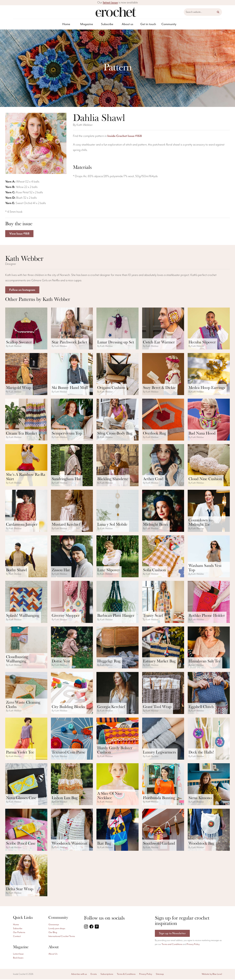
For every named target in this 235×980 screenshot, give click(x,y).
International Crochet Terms (62, 937)
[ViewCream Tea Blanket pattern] (26, 420)
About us (127, 24)
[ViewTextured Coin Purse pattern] (72, 739)
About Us (53, 955)
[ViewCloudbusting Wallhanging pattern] (26, 648)
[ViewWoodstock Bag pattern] (209, 830)
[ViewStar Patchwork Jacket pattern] (72, 329)
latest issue (110, 3)
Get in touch (148, 24)
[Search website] (203, 12)
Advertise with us (79, 975)
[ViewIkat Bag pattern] (117, 830)
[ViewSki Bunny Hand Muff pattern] (72, 375)
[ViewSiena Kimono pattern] (209, 785)
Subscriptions (107, 975)
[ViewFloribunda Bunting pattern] (163, 785)
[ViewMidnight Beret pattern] (163, 511)
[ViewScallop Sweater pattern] (26, 329)
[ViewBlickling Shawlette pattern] (117, 466)
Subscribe (107, 24)
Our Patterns (19, 933)
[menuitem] (66, 24)
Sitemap (160, 975)
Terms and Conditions (172, 945)
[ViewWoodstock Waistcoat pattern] (72, 830)
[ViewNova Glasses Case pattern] (26, 785)
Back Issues (18, 958)
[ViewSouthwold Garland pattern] (163, 830)
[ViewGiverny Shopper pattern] (72, 603)
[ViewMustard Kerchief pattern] (72, 511)
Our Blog (53, 933)
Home (66, 24)
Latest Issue (18, 955)
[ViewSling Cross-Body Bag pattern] (117, 420)
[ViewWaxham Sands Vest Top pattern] (209, 557)
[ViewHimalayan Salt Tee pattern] (209, 648)
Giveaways (54, 925)
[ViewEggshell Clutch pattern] (209, 694)
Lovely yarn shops (57, 929)
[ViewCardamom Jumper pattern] (26, 511)
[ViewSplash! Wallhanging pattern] (26, 603)
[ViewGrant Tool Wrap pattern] (163, 694)
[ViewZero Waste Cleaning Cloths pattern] (26, 694)
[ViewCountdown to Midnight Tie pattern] (209, 511)
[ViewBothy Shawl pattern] (26, 557)
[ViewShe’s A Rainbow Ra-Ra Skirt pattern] (26, 466)
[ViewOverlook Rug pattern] (163, 420)
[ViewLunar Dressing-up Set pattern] (117, 329)
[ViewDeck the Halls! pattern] (209, 739)
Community (169, 24)
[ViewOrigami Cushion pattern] (117, 375)
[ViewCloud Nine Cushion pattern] (209, 466)
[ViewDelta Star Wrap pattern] (26, 876)
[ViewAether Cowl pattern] (163, 466)
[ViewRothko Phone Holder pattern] (209, 603)
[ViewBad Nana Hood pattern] (209, 420)
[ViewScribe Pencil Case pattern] (26, 830)
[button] (218, 12)
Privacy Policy (193, 945)
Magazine (87, 24)
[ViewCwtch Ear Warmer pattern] (163, 329)
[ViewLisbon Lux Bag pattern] (72, 785)
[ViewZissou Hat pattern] (72, 557)
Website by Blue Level (212, 975)
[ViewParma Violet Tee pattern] (26, 739)
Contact (17, 937)
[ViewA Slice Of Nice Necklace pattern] (117, 785)
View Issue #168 (20, 234)
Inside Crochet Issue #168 (125, 136)
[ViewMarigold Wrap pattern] (26, 375)
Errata (94, 975)
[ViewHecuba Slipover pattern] (209, 329)
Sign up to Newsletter (172, 934)
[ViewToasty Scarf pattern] (163, 603)
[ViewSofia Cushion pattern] (163, 557)
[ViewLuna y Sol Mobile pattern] (117, 511)
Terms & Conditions (126, 975)
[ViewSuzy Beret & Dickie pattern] (163, 375)
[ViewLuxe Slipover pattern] (117, 557)
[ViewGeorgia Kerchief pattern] (117, 694)
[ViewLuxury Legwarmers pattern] (163, 739)
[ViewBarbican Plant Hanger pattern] (117, 603)
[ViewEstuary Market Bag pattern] (163, 648)
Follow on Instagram (23, 290)
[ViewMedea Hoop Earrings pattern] (209, 375)
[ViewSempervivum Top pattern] (72, 420)
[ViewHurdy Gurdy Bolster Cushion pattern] (117, 739)
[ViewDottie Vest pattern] (72, 648)
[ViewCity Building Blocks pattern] (72, 694)
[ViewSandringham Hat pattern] (72, 466)
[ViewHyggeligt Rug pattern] (117, 648)
